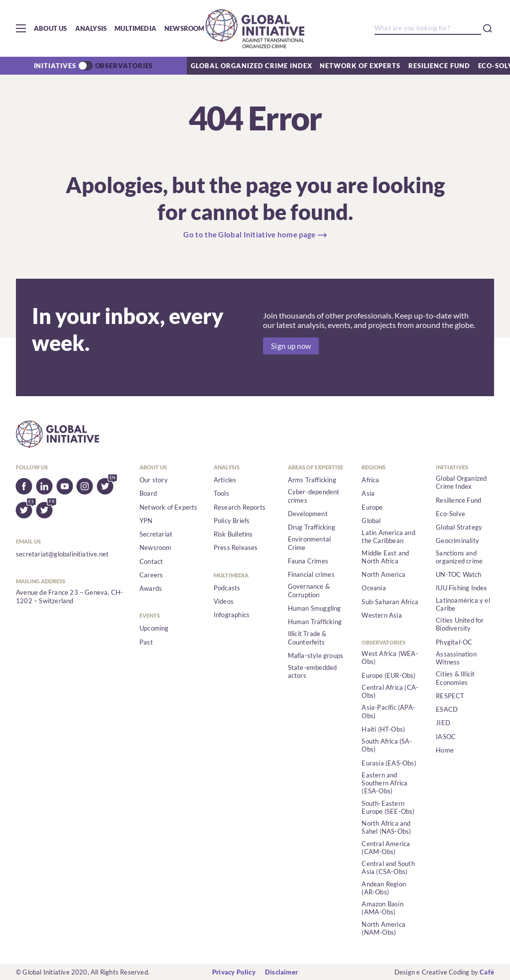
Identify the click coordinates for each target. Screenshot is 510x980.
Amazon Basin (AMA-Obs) (382, 908)
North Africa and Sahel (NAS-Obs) (386, 827)
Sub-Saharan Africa (390, 602)
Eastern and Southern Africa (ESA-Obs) (384, 783)
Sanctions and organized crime (459, 557)
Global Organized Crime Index (251, 66)
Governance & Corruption (309, 590)
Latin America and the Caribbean (388, 537)
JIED (443, 723)
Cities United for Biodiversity (460, 624)
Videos (224, 601)
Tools (221, 493)
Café (487, 972)
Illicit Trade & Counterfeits (307, 638)
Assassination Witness (456, 658)
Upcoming (154, 628)
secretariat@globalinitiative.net (62, 554)
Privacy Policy (234, 972)
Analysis (91, 28)
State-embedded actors (313, 671)
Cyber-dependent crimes (314, 496)
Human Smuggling (315, 608)
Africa (370, 480)
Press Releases (236, 547)
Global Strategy (459, 527)
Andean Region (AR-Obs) (384, 888)
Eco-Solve (450, 514)
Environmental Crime (310, 543)
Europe (372, 507)
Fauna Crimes (308, 561)
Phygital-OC (454, 642)
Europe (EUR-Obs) (388, 675)
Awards (151, 588)
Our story (154, 480)
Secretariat (156, 534)
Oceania (374, 588)
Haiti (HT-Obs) (383, 729)
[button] (21, 28)
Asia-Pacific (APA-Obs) (388, 711)
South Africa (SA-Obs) (387, 745)
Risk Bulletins (233, 534)
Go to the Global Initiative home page (249, 234)
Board (148, 493)
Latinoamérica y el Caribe (463, 604)
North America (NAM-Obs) (383, 928)
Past (146, 642)
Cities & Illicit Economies (455, 678)
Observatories (124, 66)
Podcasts (227, 588)
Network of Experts (360, 66)
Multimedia (135, 28)
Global (371, 521)
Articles (225, 480)
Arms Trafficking (312, 480)
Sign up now (291, 346)
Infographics (232, 615)
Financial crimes (311, 574)
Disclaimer (281, 972)
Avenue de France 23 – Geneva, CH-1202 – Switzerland (69, 596)
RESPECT (450, 696)
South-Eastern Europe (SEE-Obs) (388, 807)
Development (308, 514)
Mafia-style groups (316, 655)
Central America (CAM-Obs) (386, 848)
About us (51, 28)
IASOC (446, 737)
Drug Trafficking (312, 527)
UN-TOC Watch (458, 574)
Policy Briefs (232, 521)
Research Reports (240, 507)
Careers (151, 575)
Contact (151, 561)
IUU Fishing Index (461, 588)
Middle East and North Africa (385, 557)
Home (445, 750)
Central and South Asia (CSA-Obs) (388, 868)
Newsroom (185, 28)
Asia (368, 493)
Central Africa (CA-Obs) (390, 691)
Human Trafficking (315, 622)
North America (383, 574)
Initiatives (55, 66)
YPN (146, 521)
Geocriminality (457, 541)
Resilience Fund (439, 66)
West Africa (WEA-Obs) (390, 657)
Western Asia (382, 615)
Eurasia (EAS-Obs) (389, 763)
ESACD (447, 709)
